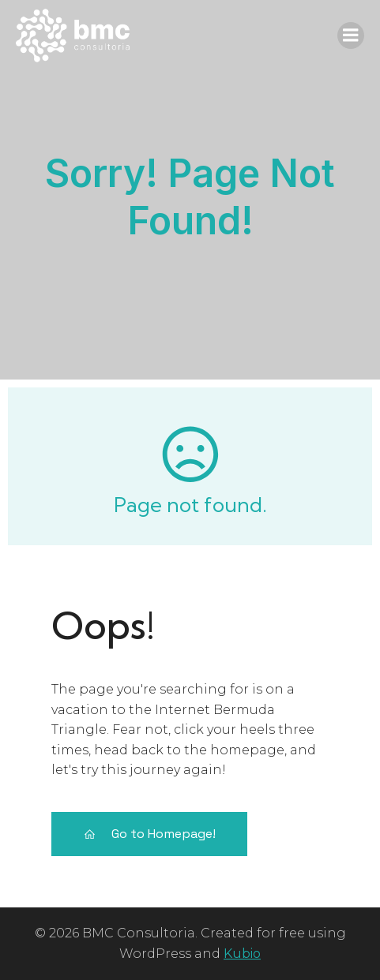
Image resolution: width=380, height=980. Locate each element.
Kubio (242, 954)
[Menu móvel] (351, 36)
